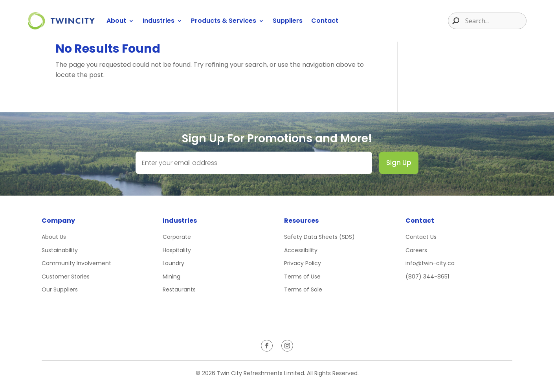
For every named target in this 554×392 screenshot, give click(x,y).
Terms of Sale (303, 289)
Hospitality (177, 250)
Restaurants (179, 289)
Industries (159, 21)
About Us (54, 237)
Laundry (173, 263)
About (116, 21)
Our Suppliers (60, 289)
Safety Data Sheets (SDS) (319, 237)
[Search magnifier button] (454, 21)
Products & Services (224, 21)
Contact (325, 21)
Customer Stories (66, 277)
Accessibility (301, 250)
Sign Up (399, 163)
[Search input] (495, 21)
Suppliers (288, 21)
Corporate (177, 237)
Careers (416, 250)
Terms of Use (302, 277)
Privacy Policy (303, 263)
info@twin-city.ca (430, 263)
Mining (172, 277)
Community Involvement (76, 263)
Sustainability (60, 250)
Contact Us (421, 237)
